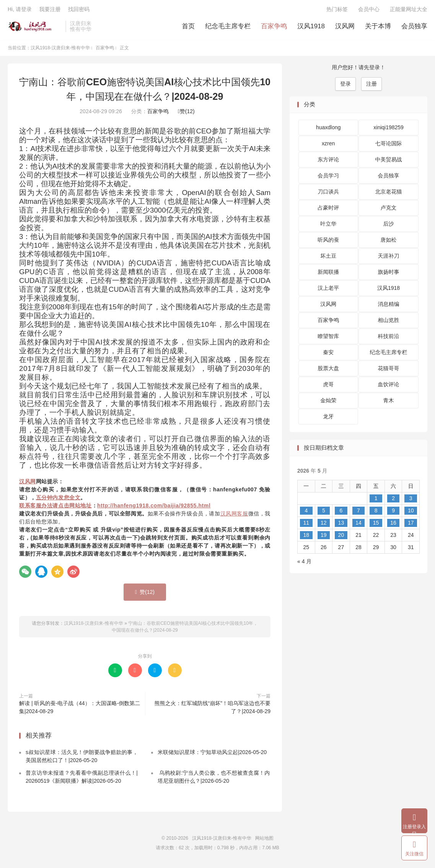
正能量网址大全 (409, 10)
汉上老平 (328, 289)
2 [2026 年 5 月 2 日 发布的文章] (393, 500)
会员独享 (414, 27)
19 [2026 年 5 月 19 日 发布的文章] (324, 536)
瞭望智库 (328, 338)
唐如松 (389, 241)
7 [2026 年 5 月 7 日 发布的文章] (358, 512)
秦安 (328, 354)
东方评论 (328, 161)
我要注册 (50, 10)
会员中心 (369, 10)
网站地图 (264, 840)
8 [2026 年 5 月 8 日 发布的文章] (376, 512)
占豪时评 (328, 209)
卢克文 (389, 209)
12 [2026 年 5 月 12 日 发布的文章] (324, 524)
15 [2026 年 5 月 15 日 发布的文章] (376, 524)
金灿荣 (328, 402)
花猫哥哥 (389, 370)
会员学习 (328, 177)
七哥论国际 (389, 145)
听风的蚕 (328, 241)
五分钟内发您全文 (58, 499)
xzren (328, 145)
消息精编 (389, 306)
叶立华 (328, 225)
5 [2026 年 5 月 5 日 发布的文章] (324, 512)
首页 (188, 27)
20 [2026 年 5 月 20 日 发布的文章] (341, 536)
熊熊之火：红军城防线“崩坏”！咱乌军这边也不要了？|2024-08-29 (213, 709)
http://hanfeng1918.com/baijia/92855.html (154, 507)
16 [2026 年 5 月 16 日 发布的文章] (393, 524)
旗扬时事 (389, 273)
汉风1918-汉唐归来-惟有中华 (35, 27)
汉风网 (345, 27)
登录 (345, 85)
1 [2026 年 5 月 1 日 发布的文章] (376, 500)
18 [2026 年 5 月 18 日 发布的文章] (306, 536)
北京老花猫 (389, 193)
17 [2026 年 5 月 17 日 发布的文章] (411, 524)
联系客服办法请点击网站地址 (55, 507)
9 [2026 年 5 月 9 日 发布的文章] (393, 512)
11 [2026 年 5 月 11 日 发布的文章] (306, 524)
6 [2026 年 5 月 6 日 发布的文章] (341, 512)
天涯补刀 (389, 257)
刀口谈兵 (328, 193)
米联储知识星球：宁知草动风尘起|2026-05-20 (212, 754)
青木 (389, 402)
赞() (186, 113)
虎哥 (328, 386)
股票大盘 (328, 370)
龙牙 (328, 418)
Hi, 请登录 (20, 10)
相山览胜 (389, 322)
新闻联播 (328, 273)
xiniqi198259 (389, 129)
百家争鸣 (274, 27)
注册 (371, 85)
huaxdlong (328, 129)
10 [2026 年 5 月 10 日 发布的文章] (411, 512)
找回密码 (79, 10)
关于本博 (378, 27)
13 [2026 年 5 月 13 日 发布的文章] (341, 524)
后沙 (389, 225)
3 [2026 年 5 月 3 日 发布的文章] (411, 500)
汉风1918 (311, 27)
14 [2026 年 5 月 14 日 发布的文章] (358, 524)
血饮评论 (389, 386)
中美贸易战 (389, 161)
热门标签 (337, 10)
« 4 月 (304, 563)
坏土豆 (328, 257)
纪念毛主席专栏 (228, 27)
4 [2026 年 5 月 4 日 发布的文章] (306, 512)
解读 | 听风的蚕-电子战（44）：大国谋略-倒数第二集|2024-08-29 (80, 709)
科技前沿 (389, 338)
